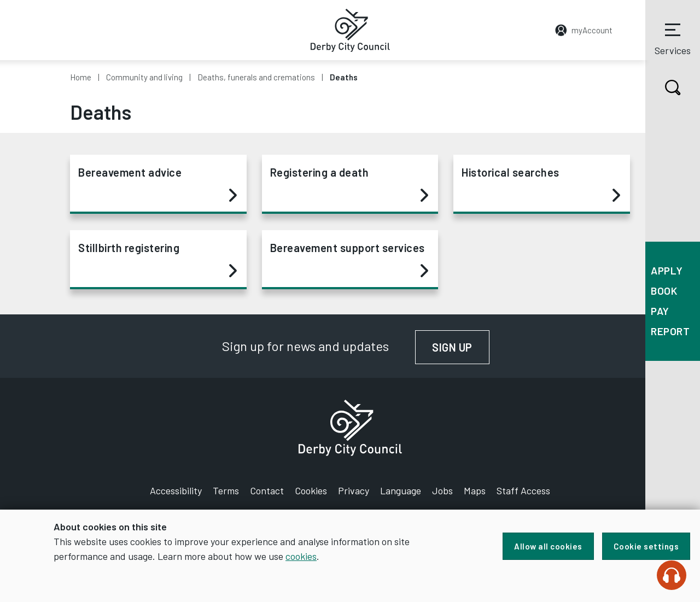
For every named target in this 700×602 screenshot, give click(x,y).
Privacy (354, 490)
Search (663, 87)
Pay (660, 311)
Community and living (144, 77)
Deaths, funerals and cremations (256, 77)
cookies (301, 556)
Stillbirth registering (157, 260)
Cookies (311, 490)
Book (664, 291)
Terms (226, 490)
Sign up (461, 347)
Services (673, 38)
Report (670, 331)
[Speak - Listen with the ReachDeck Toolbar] (672, 575)
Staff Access (523, 490)
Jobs (442, 490)
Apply (667, 270)
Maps (475, 490)
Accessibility (176, 490)
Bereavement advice (157, 184)
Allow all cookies (548, 546)
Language (401, 490)
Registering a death (349, 184)
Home (81, 77)
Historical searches (541, 184)
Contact (267, 490)
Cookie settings (646, 546)
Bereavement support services (349, 260)
